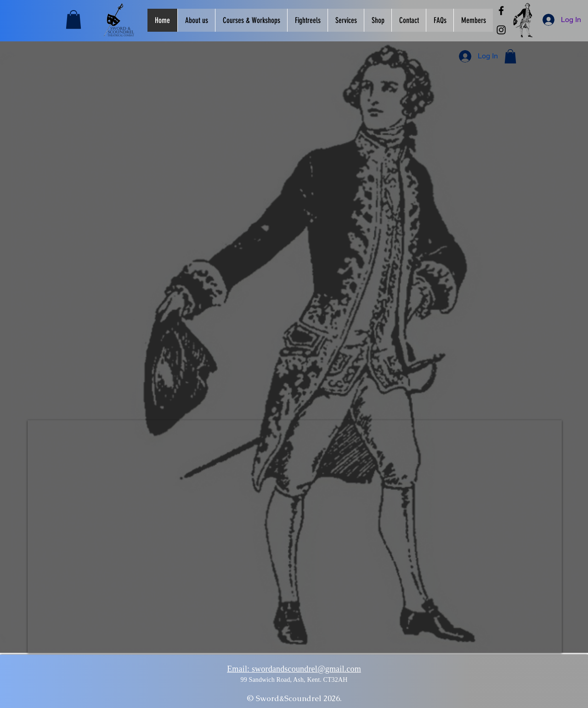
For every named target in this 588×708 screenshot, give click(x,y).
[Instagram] (501, 30)
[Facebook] (501, 11)
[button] (73, 20)
